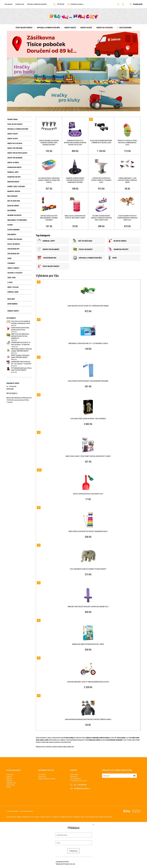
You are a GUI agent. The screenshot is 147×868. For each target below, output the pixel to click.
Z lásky (10, 282)
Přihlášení (74, 851)
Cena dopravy (8, 4)
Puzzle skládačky (14, 244)
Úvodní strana (12, 119)
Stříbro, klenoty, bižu (66, 817)
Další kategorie (125, 28)
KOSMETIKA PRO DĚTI (119, 249)
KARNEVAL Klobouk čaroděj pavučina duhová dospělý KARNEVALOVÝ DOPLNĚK (75, 180)
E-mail (104, 775)
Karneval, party (13, 172)
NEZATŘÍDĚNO (12, 210)
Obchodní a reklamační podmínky (37, 4)
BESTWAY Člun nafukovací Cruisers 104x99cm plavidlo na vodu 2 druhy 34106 (101, 218)
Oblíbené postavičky (14, 215)
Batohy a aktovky (40, 817)
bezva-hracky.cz (15, 811)
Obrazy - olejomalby (53, 817)
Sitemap (9, 787)
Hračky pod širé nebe (15, 148)
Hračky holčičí (70, 28)
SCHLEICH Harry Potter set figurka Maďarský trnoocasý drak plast (127, 218)
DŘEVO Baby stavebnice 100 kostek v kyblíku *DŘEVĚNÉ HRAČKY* (21, 350)
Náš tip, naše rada (14, 201)
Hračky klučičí (86, 28)
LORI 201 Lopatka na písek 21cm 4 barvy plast (88, 494)
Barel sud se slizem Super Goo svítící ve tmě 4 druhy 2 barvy (75, 217)
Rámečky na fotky (28, 817)
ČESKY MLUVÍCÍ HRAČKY (49, 266)
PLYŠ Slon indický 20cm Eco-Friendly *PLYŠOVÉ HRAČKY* (88, 569)
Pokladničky (12, 234)
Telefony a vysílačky (15, 273)
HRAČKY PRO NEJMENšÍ (48, 249)
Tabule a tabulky (13, 268)
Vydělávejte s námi (11, 783)
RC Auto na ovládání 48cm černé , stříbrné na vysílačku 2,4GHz (101, 142)
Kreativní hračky (13, 182)
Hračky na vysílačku (105, 28)
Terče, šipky (12, 278)
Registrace (9, 779)
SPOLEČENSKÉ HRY (47, 258)
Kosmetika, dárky (79, 817)
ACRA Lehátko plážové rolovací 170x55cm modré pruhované (88, 381)
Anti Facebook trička (92, 817)
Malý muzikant (13, 196)
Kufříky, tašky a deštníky (16, 186)
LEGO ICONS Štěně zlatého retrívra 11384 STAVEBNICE (88, 419)
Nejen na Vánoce (13, 206)
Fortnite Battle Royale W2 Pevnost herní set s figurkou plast (101, 180)
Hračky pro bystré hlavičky (17, 153)
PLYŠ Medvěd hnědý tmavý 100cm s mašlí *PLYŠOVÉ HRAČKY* (22, 369)
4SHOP (139, 812)
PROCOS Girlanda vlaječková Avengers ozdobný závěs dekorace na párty (49, 143)
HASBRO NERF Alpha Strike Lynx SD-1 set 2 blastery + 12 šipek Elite (21, 363)
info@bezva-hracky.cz (77, 4)
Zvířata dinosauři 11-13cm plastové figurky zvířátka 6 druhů (127, 180)
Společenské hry (13, 249)
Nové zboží (11, 299)
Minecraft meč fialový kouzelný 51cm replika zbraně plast (88, 607)
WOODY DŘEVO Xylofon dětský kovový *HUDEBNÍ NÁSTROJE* (88, 531)
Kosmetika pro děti (14, 177)
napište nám (10, 389)
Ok (134, 776)
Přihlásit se (9, 777)
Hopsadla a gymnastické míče (48, 28)
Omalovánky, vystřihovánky (17, 220)
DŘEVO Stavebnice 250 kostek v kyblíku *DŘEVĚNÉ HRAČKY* (20, 356)
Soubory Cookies (11, 785)
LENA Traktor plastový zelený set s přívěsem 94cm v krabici (88, 306)
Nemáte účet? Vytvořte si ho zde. (66, 864)
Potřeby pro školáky (15, 239)
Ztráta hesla (10, 781)
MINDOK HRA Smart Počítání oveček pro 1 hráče (88, 644)
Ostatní (10, 225)
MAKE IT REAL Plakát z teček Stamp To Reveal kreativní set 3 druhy (88, 456)
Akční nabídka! (12, 304)
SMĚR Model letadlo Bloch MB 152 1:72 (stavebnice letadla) (88, 343)
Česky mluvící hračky (24, 28)
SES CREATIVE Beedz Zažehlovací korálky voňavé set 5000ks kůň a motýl (49, 180)
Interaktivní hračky (14, 167)
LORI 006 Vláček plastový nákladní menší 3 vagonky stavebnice (49, 218)
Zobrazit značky (13, 311)
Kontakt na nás (20, 4)
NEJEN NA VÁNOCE (118, 241)
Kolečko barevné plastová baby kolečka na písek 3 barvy (20, 329)
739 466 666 (61, 4)
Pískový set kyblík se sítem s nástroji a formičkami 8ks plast (127, 143)
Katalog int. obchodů (105, 817)
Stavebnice (11, 263)
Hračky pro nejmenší (15, 158)
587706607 (13, 393)
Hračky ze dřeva (13, 163)
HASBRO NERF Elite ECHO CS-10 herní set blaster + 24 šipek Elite (21, 343)
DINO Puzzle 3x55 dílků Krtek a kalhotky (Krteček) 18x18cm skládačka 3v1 (20, 336)
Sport (9, 258)
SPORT (113, 258)
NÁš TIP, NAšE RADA (83, 241)
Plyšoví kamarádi (13, 230)
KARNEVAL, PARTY (46, 241)
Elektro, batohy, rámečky (14, 817)
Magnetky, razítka (14, 191)
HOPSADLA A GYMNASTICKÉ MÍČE (88, 258)
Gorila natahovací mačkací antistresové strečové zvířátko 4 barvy (88, 719)
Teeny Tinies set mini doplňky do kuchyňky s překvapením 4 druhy (21, 322)
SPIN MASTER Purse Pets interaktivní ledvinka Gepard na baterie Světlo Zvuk (75, 143)
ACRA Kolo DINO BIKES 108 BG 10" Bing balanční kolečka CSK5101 (88, 682)
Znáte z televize (13, 287)
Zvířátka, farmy (13, 292)
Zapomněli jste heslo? (63, 862)
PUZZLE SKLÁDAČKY (83, 249)
